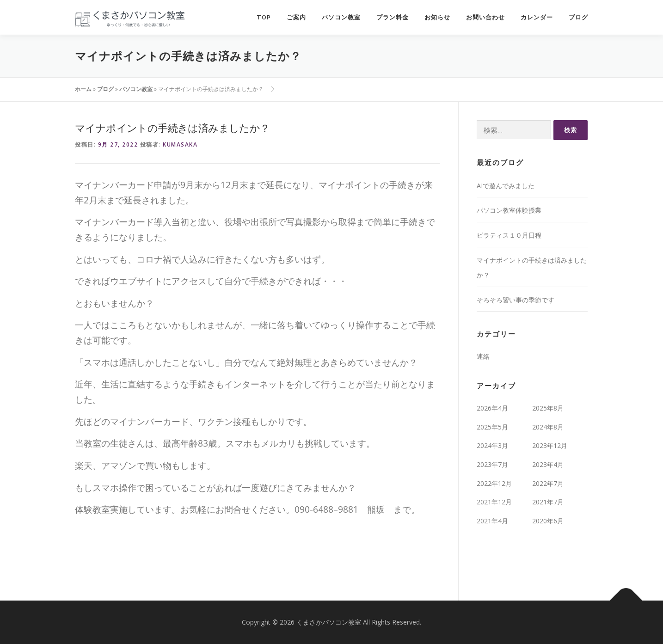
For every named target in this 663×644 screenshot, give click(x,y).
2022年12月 (494, 483)
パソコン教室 (341, 17)
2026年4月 (492, 408)
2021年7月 (548, 502)
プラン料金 (393, 17)
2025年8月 (548, 408)
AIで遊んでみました (506, 186)
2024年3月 (492, 445)
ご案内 (296, 17)
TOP (264, 17)
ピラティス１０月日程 (509, 235)
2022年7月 (548, 483)
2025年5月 (492, 427)
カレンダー (537, 17)
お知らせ (437, 17)
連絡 (483, 356)
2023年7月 (492, 464)
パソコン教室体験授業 (509, 210)
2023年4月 (548, 464)
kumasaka (180, 144)
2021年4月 (492, 521)
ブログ (578, 17)
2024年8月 (548, 427)
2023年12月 (550, 445)
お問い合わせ (485, 17)
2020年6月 (548, 521)
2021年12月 (494, 502)
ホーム (83, 89)
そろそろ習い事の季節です (516, 300)
